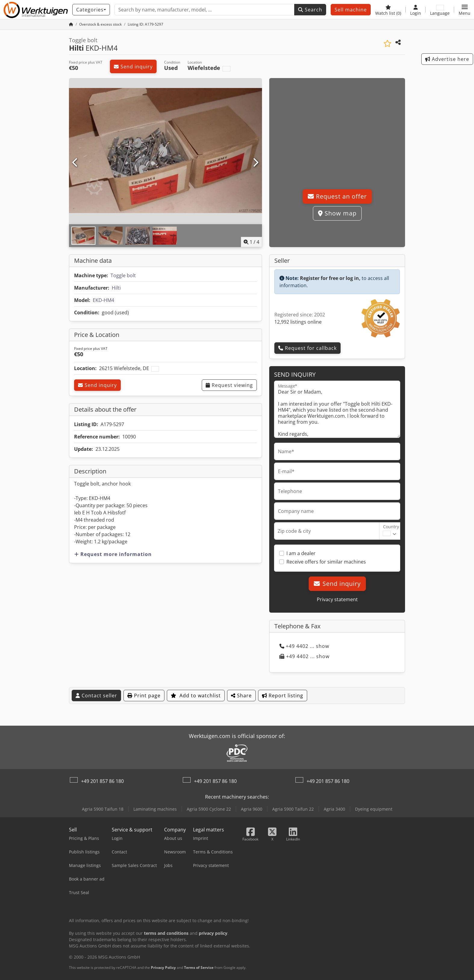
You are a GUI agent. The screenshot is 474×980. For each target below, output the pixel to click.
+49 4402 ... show (304, 646)
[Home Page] (71, 24)
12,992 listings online (298, 322)
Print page (144, 696)
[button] (465, 10)
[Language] (440, 10)
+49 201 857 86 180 (102, 781)
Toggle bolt (123, 275)
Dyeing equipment (374, 809)
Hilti (116, 288)
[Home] (100, 24)
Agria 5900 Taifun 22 (293, 809)
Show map (337, 213)
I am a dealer (301, 553)
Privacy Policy (163, 967)
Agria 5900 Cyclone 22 (209, 809)
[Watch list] (388, 10)
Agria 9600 (252, 809)
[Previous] (75, 163)
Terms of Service (199, 967)
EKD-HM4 (103, 300)
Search (310, 10)
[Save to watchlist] (387, 44)
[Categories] (91, 10)
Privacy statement (337, 599)
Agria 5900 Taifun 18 (103, 809)
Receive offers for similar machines (326, 562)
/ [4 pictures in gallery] (251, 242)
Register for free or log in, (330, 278)
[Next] (256, 163)
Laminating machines (155, 809)
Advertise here (447, 59)
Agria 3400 (334, 809)
